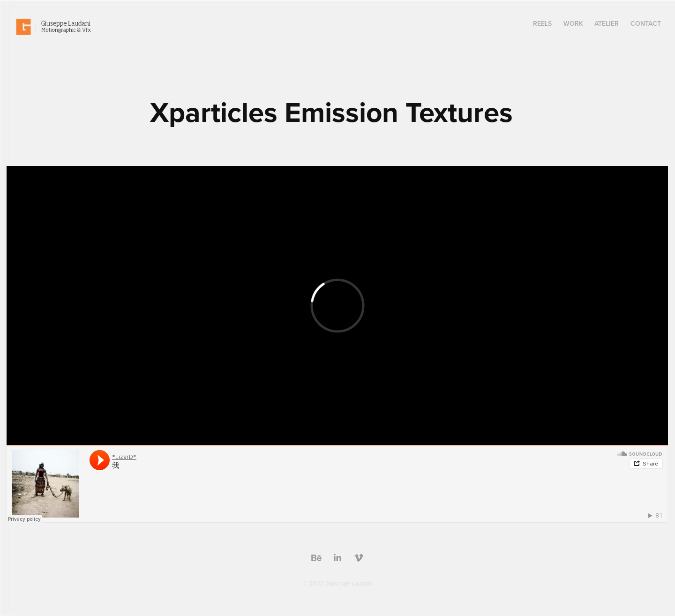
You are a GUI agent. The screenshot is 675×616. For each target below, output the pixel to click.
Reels (542, 23)
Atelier (607, 23)
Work (573, 23)
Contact (646, 23)
